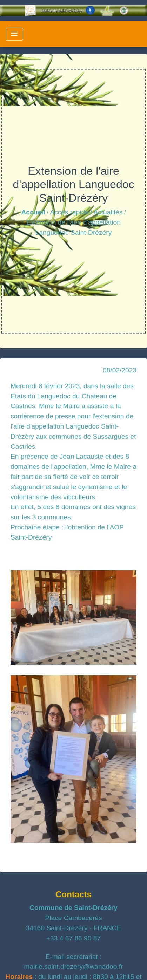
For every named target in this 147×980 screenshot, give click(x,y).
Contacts (73, 894)
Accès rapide (69, 212)
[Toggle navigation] (14, 34)
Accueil (33, 212)
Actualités (108, 212)
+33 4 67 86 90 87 (73, 938)
